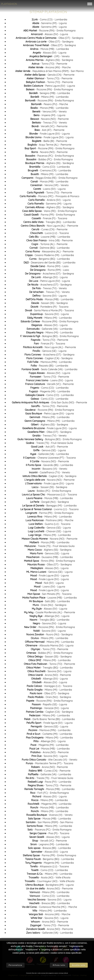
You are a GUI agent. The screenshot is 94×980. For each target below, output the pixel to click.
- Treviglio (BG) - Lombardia (50, 223)
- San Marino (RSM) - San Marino (49, 823)
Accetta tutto (79, 965)
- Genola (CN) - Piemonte (49, 76)
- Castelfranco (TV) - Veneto (50, 473)
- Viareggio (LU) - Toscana (49, 687)
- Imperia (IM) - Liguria (49, 116)
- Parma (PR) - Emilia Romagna (49, 216)
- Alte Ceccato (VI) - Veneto (50, 761)
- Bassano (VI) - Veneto (49, 470)
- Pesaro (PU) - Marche (50, 105)
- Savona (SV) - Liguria (50, 297)
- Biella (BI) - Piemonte (50, 142)
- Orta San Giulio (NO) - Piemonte (49, 403)
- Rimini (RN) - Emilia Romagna (50, 562)
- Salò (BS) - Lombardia (49, 602)
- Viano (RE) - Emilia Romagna (49, 212)
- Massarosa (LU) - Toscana (49, 495)
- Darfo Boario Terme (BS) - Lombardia (49, 720)
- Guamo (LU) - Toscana (50, 525)
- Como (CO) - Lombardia (49, 20)
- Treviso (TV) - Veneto (49, 124)
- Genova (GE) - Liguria (50, 352)
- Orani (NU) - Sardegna (50, 606)
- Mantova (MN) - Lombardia (49, 363)
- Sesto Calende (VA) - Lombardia (49, 370)
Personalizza (15, 965)
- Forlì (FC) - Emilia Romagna (49, 794)
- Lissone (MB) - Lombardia (50, 238)
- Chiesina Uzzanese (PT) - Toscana (49, 459)
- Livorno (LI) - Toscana (50, 510)
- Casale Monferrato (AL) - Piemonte (50, 613)
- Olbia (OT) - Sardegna (50, 39)
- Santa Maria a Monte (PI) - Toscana (49, 311)
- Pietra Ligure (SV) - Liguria (49, 87)
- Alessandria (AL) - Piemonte (50, 252)
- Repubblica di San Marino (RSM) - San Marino (50, 72)
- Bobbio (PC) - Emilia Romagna (50, 160)
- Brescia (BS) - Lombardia (49, 849)
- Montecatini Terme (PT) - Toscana (50, 764)
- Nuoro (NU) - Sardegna (49, 635)
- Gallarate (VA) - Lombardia (50, 330)
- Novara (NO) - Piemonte (50, 120)
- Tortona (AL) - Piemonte (49, 245)
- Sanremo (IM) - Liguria (50, 24)
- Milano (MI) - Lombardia (50, 98)
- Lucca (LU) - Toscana (50, 234)
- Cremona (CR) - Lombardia (49, 171)
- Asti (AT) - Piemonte (49, 131)
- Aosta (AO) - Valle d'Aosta (49, 878)
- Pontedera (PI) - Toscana (50, 308)
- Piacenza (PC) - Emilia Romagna (50, 157)
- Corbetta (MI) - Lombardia (49, 735)
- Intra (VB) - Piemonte (50, 241)
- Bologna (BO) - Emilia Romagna (50, 337)
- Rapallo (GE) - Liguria (49, 705)
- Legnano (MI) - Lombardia (50, 845)
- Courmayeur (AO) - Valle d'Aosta (50, 882)
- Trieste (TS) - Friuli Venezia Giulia (49, 444)
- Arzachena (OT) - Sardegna (49, 275)
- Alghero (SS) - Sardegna (49, 61)
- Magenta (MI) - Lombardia (50, 392)
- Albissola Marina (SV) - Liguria (49, 646)
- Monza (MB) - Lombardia (50, 50)
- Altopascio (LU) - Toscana (49, 867)
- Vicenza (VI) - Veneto (49, 816)
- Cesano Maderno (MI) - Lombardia (50, 256)
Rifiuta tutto (59, 965)
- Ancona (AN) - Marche (49, 68)
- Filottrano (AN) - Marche (49, 521)
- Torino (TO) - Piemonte (49, 65)
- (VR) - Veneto (50, 57)
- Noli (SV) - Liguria (49, 584)
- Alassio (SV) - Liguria (50, 35)
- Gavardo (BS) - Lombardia (49, 466)
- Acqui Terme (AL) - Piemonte (49, 146)
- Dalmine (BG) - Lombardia (50, 249)
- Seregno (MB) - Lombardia (50, 94)
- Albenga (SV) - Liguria (50, 278)
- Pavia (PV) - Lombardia (49, 783)
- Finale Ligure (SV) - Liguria (50, 135)
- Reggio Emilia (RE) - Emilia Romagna (50, 179)
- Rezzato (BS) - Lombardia (49, 367)
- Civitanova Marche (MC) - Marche (49, 908)
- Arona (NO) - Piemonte (49, 676)
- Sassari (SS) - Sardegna (49, 304)
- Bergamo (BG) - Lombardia (50, 260)
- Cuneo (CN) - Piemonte (50, 230)
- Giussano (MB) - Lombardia (50, 558)
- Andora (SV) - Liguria (50, 201)
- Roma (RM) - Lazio (50, 267)
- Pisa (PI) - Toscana (49, 834)
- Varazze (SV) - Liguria (49, 709)
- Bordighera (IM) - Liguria (50, 886)
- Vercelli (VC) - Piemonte (50, 127)
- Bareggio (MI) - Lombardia (49, 507)
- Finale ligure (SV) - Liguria (50, 724)
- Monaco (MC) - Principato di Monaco (50, 197)
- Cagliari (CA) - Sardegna (49, 359)
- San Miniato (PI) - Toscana (49, 595)
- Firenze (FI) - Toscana (49, 219)
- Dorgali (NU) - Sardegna (50, 503)
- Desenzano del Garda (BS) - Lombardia (50, 263)
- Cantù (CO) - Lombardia (50, 400)
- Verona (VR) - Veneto (50, 112)
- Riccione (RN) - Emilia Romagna (49, 31)
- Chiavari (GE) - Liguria (50, 532)
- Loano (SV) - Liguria (49, 190)
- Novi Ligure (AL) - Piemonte (49, 227)
